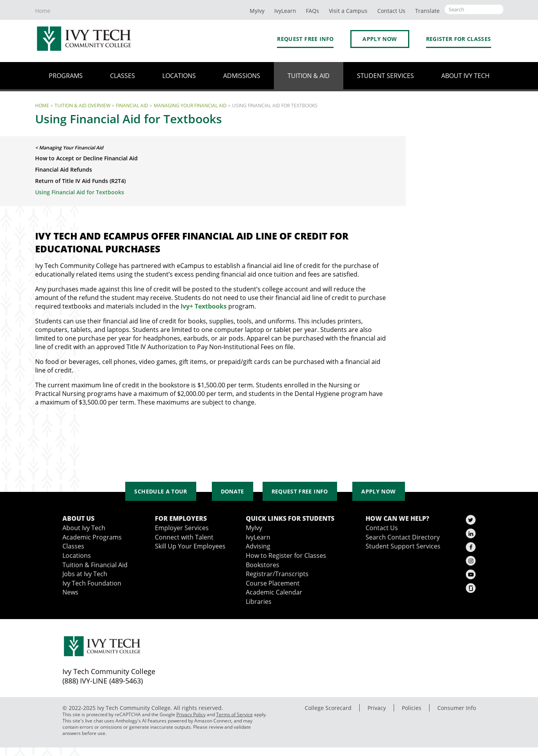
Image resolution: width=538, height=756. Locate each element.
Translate (427, 11)
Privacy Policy (191, 714)
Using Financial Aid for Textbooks (80, 192)
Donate (233, 491)
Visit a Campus (348, 11)
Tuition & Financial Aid (95, 565)
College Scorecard (328, 708)
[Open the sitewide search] (474, 9)
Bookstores (263, 565)
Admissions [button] (242, 76)
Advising (258, 546)
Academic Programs (92, 537)
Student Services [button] (385, 76)
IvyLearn (285, 11)
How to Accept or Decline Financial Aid (86, 158)
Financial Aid (132, 106)
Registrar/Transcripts (277, 574)
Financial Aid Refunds (64, 169)
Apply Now (380, 39)
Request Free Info (305, 39)
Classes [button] (123, 76)
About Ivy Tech (84, 528)
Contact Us (382, 528)
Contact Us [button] (391, 11)
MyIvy (257, 11)
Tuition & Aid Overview (83, 106)
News (70, 592)
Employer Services (182, 528)
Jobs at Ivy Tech (85, 574)
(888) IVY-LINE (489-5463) (103, 681)
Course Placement (273, 583)
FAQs (313, 11)
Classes (73, 546)
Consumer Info (457, 708)
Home (43, 11)
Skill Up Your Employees (190, 546)
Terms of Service (234, 714)
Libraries (259, 602)
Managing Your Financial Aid (190, 106)
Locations (77, 555)
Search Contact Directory (403, 537)
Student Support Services (403, 546)
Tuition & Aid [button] (309, 76)
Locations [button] (179, 76)
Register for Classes (459, 39)
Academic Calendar (274, 592)
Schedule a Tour (161, 491)
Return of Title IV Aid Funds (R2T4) (80, 181)
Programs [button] (66, 76)
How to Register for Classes (286, 555)
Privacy (377, 708)
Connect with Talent (184, 537)
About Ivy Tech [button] (465, 76)
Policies (412, 708)
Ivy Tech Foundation (92, 583)
